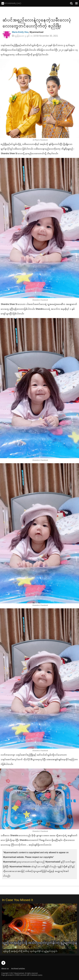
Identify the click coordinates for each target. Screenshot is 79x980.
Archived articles (18, 969)
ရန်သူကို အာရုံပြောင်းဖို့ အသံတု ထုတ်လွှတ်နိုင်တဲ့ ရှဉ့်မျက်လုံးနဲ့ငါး (30, 951)
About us (5, 969)
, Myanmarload (28, 32)
